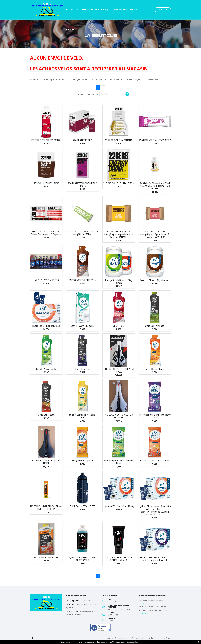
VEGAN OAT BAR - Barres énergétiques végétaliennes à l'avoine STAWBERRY (155, 234)
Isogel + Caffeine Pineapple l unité (82, 416)
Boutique (106, 10)
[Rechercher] (112, 94)
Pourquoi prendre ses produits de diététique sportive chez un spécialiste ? (155, 609)
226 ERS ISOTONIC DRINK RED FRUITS (82, 185)
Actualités (135, 10)
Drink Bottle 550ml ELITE (82, 506)
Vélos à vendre (120, 10)
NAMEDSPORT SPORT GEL (46, 557)
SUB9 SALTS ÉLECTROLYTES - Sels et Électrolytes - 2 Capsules (46, 233)
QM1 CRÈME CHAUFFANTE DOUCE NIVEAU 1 (119, 559)
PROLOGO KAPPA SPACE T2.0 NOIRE (46, 462)
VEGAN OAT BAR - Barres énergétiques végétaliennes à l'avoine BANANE (119, 234)
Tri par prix (93, 94)
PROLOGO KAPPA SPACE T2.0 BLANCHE (119, 416)
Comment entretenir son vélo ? (151, 601)
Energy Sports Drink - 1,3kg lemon (119, 282)
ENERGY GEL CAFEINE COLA (82, 280)
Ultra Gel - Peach (46, 415)
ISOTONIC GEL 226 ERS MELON (46, 140)
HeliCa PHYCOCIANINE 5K (46, 280)
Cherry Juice (119, 326)
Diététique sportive (89, 10)
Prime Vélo (71, 29)
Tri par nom (79, 94)
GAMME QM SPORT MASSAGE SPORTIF (88, 80)
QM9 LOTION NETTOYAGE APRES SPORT (82, 559)
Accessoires (152, 80)
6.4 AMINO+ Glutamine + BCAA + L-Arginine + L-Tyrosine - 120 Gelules (155, 186)
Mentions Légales (164, 638)
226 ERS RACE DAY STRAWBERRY (155, 140)
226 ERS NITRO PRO (82, 140)
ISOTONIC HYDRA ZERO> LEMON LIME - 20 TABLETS (46, 508)
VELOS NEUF (116, 80)
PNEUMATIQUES (134, 80)
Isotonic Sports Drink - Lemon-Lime (119, 462)
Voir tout (34, 80)
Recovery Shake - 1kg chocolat (155, 280)
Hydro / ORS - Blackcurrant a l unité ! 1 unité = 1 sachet (155, 559)
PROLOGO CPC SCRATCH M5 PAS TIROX (119, 370)
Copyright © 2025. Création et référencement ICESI (126, 638)
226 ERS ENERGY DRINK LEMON (119, 183)
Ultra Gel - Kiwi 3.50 (155, 326)
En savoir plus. (132, 642)
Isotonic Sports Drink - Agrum (155, 461)
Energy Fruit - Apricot (82, 461)
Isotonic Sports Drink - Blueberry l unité (155, 416)
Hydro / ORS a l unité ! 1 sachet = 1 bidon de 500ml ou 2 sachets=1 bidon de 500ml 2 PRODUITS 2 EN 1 (155, 510)
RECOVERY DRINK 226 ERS (46, 183)
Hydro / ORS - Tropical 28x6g (46, 326)
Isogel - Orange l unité (155, 369)
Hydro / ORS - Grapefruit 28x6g (119, 506)
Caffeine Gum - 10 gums (82, 326)
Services (74, 10)
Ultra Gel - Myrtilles (82, 369)
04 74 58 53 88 (87, 600)
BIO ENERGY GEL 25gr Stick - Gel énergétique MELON (82, 233)
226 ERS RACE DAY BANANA (119, 140)
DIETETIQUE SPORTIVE (54, 80)
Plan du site (151, 638)
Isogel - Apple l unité (46, 369)
